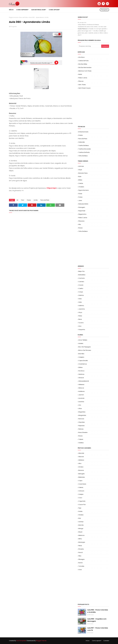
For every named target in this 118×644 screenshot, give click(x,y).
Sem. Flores (82, 85)
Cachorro (82, 278)
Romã (80, 563)
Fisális (80, 511)
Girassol (81, 378)
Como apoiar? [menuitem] (54, 10)
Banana (81, 470)
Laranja (81, 522)
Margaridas (82, 415)
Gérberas (81, 385)
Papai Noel (82, 211)
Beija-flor (82, 271)
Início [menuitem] (11, 10)
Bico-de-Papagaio (85, 347)
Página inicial (13, 17)
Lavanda (81, 398)
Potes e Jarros (83, 78)
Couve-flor (82, 505)
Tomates (81, 566)
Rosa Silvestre (83, 432)
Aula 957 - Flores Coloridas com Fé (98, 629)
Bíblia (80, 180)
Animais (81, 166)
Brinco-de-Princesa (85, 350)
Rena (80, 319)
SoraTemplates (21, 641)
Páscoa (81, 81)
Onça (80, 312)
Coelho (81, 288)
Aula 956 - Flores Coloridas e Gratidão (98, 611)
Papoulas (82, 426)
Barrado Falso (83, 173)
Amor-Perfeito (83, 340)
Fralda (81, 135)
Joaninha (82, 309)
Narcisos (81, 419)
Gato (80, 302)
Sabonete (82, 142)
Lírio (80, 405)
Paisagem (82, 207)
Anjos (80, 170)
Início (88, 641)
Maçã (80, 532)
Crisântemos (83, 364)
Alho (80, 463)
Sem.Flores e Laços (84, 88)
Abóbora (81, 460)
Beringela (82, 474)
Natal (80, 74)
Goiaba (81, 515)
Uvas (80, 570)
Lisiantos (81, 402)
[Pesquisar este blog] (89, 46)
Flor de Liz (81, 371)
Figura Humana (84, 190)
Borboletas (82, 275)
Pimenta (81, 549)
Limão (36, 200)
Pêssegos (82, 559)
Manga (81, 528)
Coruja (81, 292)
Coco (80, 498)
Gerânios (81, 374)
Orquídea (82, 422)
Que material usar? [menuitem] (39, 10)
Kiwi (80, 518)
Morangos (82, 542)
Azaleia (81, 343)
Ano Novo (82, 57)
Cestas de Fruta (83, 61)
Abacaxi (81, 457)
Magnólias (82, 412)
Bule (80, 177)
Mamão (81, 525)
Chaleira (81, 187)
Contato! (106, 641)
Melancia (81, 535)
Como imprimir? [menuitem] (22, 10)
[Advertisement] (98, 107)
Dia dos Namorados (85, 67)
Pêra (80, 556)
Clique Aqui (51, 188)
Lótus (80, 408)
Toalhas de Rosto (84, 152)
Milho (80, 539)
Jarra (80, 200)
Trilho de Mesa (83, 156)
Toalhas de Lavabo (85, 149)
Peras (80, 546)
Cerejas (81, 494)
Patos (80, 316)
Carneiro (81, 282)
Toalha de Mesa (84, 145)
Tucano (81, 323)
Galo (80, 299)
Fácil (23, 200)
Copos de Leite (83, 361)
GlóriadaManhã (84, 381)
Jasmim (81, 395)
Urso (80, 326)
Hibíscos (81, 388)
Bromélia (81, 354)
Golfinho (81, 306)
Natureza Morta (83, 204)
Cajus (80, 481)
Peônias (81, 429)
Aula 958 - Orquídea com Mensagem (97, 620)
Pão (80, 224)
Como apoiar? (97, 641)
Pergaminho (82, 214)
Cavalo (81, 285)
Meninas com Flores (85, 71)
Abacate (81, 453)
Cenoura (81, 491)
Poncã (81, 552)
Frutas (29, 200)
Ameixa (81, 467)
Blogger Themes (41, 641)
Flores (80, 194)
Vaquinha (82, 330)
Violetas (81, 443)
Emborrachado (83, 132)
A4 (17, 200)
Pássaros (81, 221)
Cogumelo (82, 501)
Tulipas (81, 439)
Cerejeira (81, 357)
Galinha (81, 295)
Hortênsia (82, 391)
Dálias (81, 367)
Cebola (81, 487)
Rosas (81, 228)
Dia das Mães (83, 64)
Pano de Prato (23, 17)
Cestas (81, 183)
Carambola (82, 484)
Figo (80, 508)
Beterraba (82, 477)
